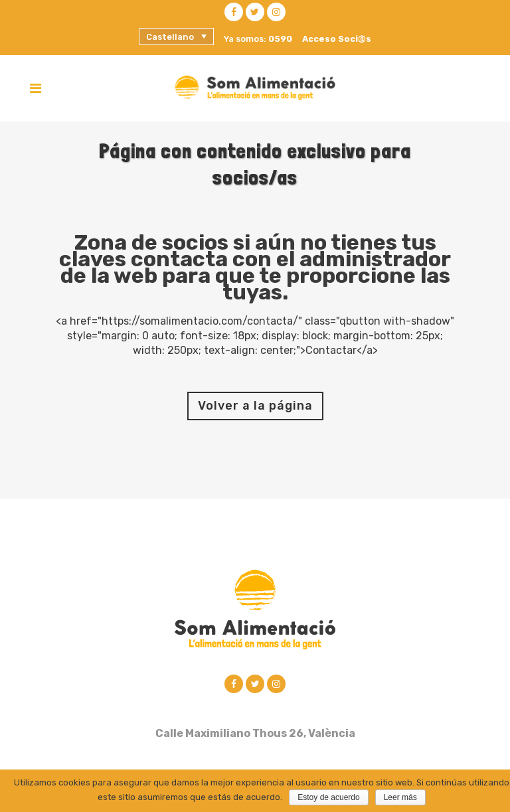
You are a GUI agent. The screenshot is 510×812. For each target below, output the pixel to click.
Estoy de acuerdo (328, 797)
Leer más (400, 797)
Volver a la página (255, 406)
